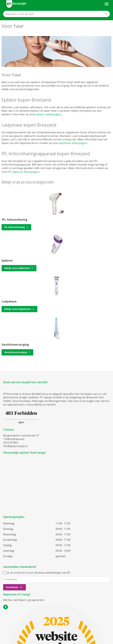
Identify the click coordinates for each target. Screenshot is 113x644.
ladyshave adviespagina (73, 143)
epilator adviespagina (49, 114)
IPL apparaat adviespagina (24, 172)
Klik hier (8, 600)
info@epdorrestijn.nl (15, 446)
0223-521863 (11, 443)
